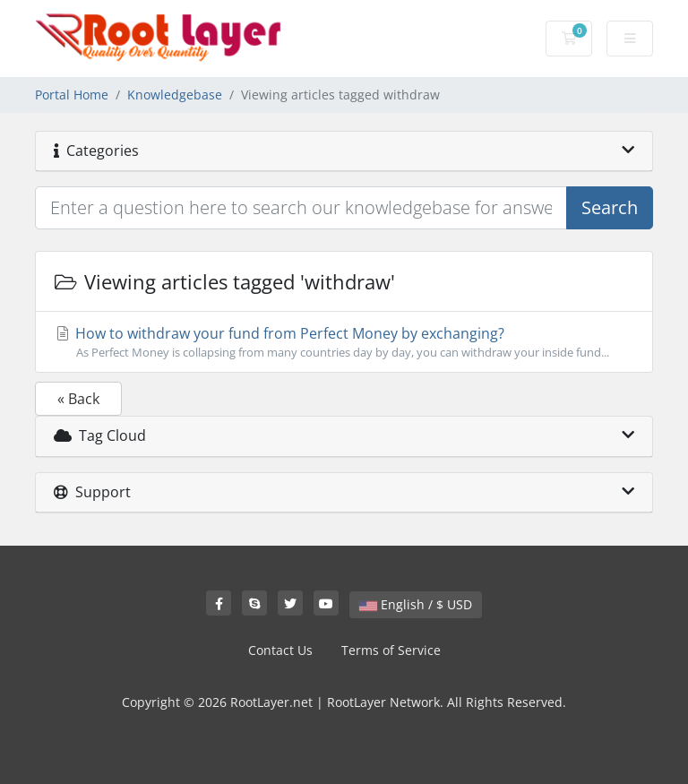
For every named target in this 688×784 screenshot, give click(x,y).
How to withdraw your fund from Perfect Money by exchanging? (344, 342)
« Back (78, 399)
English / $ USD (416, 604)
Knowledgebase (175, 95)
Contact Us (280, 650)
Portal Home (72, 95)
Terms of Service (391, 650)
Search (610, 207)
